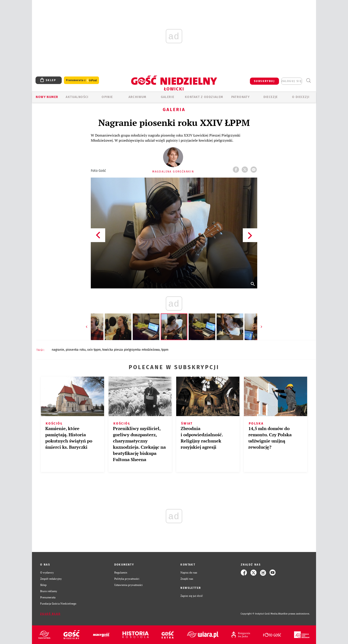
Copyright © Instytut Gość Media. (259, 614)
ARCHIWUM (137, 97)
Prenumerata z (81, 80)
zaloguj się (292, 81)
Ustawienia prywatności (129, 585)
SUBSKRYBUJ (264, 81)
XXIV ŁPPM (94, 350)
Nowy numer (47, 97)
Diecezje (271, 97)
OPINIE (107, 97)
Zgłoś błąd (50, 614)
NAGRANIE (58, 350)
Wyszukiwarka (308, 81)
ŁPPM (165, 350)
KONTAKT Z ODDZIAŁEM (204, 97)
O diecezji (301, 97)
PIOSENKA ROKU (76, 350)
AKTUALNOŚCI (77, 97)
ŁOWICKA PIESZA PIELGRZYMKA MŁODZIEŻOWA (131, 350)
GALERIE (168, 97)
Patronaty (241, 97)
